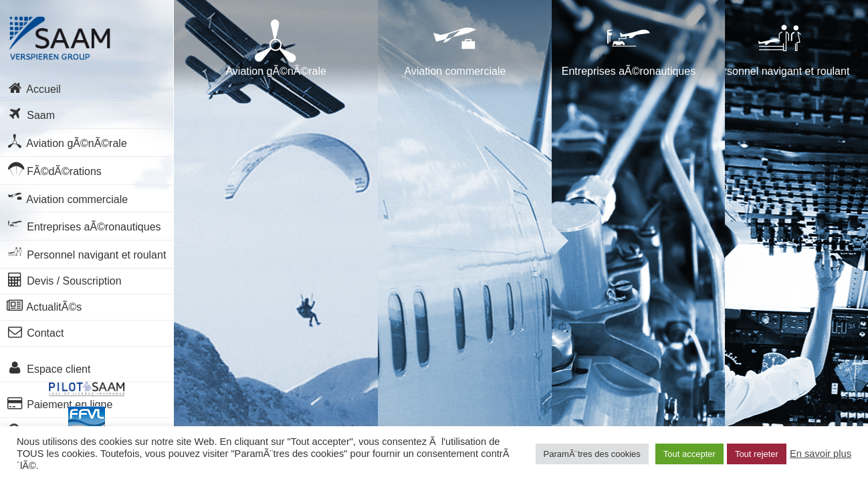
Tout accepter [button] (689, 454)
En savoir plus (821, 454)
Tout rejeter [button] (757, 454)
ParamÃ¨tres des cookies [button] (592, 454)
